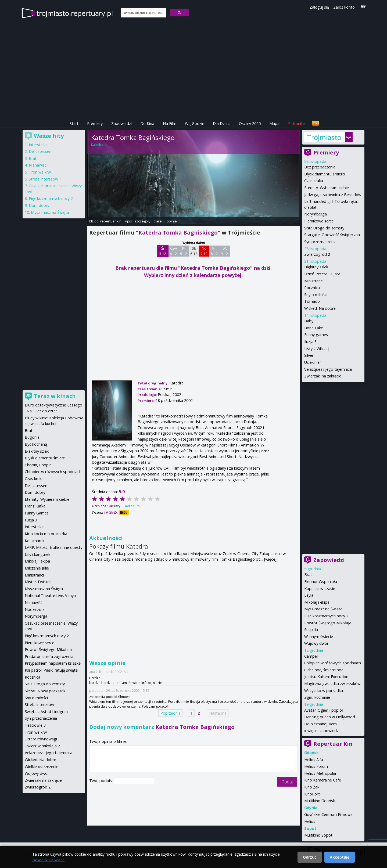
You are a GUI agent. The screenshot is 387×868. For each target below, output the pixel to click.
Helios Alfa (314, 760)
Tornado (312, 301)
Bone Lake (314, 328)
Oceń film (132, 506)
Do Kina (147, 123)
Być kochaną (36, 444)
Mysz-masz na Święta (323, 609)
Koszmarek (35, 541)
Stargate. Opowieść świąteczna (332, 235)
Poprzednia (171, 713)
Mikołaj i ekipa (317, 602)
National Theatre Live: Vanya (50, 595)
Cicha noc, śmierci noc (324, 670)
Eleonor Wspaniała (321, 581)
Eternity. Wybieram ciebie (327, 188)
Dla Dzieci (222, 123)
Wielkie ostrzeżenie (42, 767)
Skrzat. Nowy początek (45, 691)
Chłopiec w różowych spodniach (333, 663)
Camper (311, 656)
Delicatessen (40, 151)
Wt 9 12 (225, 251)
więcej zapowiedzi (323, 731)
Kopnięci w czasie (320, 588)
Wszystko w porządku (324, 691)
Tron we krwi (40, 172)
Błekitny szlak (37, 451)
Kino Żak (312, 787)
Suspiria (311, 630)
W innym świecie (319, 637)
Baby (309, 321)
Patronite (296, 123)
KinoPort (312, 794)
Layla (309, 595)
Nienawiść (38, 165)
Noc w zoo (34, 609)
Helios (310, 821)
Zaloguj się (319, 7)
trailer (158, 221)
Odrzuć (310, 857)
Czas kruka (314, 181)
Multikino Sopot (318, 835)
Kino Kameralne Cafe (323, 780)
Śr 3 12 (163, 251)
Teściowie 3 (35, 725)
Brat (308, 575)
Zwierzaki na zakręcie (323, 376)
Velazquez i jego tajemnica (328, 369)
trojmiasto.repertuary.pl (75, 13)
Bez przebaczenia (320, 167)
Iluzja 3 (310, 342)
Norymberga (316, 214)
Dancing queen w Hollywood (330, 717)
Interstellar (38, 145)
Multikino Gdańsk (320, 801)
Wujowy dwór (316, 643)
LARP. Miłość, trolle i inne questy (53, 547)
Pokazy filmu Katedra (119, 546)
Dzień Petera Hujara (322, 274)
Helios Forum (316, 766)
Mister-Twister (38, 582)
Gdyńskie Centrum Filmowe (328, 814)
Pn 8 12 (214, 251)
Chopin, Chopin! (39, 465)
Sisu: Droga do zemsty (324, 228)
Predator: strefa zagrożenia (49, 656)
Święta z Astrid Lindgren (46, 712)
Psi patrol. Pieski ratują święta (51, 670)
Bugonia (32, 437)
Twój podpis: (101, 781)
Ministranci (314, 281)
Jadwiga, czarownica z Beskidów (333, 195)
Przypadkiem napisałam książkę (53, 663)
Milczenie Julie (37, 568)
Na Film (170, 123)
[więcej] (271, 559)
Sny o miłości (316, 295)
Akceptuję (340, 857)
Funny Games (37, 513)
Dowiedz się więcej (49, 860)
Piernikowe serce (319, 221)
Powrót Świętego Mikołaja (328, 623)
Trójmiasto (324, 137)
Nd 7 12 (204, 251)
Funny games (316, 335)
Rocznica (312, 288)
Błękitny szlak (316, 267)
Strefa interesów (43, 179)
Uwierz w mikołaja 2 (42, 746)
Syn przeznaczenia (320, 242)
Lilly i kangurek (37, 554)
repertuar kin (111, 221)
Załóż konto (344, 7)
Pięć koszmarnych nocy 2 (326, 616)
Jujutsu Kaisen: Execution (326, 677)
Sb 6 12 (194, 251)
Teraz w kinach (55, 396)
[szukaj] (143, 13)
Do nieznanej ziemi (321, 724)
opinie (172, 221)
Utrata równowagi (41, 739)
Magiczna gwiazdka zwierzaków (332, 684)
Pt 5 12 (184, 251)
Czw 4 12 (173, 251)
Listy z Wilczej (316, 349)
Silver (309, 355)
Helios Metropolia (320, 773)
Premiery (95, 123)
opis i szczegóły (138, 221)
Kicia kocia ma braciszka (46, 534)
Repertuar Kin (333, 744)
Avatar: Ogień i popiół (324, 710)
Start (74, 123)
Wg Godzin (195, 123)
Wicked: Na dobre (320, 308)
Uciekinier (313, 362)
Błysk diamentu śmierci (325, 174)
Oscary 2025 (250, 123)
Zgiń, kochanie (317, 697)
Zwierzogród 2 (317, 254)
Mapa (274, 123)
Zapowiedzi (121, 123)
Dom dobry (39, 205)
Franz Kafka (35, 506)
